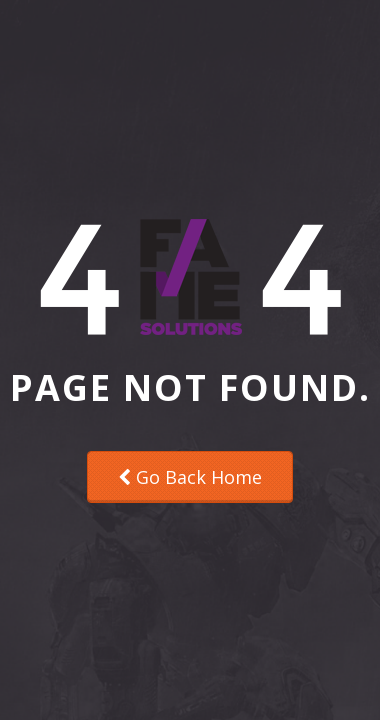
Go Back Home (190, 477)
